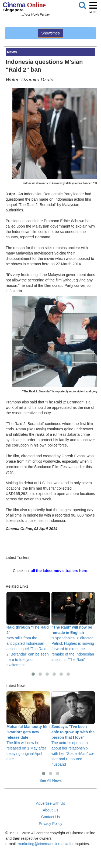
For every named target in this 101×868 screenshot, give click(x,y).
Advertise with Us (50, 803)
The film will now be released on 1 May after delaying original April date (28, 726)
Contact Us (50, 817)
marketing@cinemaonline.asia (43, 844)
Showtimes (50, 33)
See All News (50, 780)
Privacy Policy (50, 824)
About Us (51, 810)
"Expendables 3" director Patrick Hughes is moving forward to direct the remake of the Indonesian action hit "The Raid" (73, 627)
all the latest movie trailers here (59, 571)
